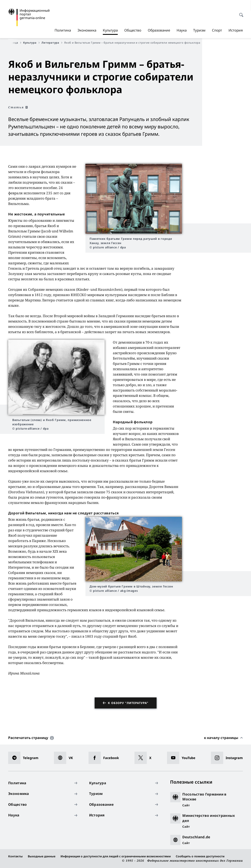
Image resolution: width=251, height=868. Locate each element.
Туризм (199, 30)
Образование (159, 30)
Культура (110, 30)
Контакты (15, 856)
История (236, 30)
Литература (52, 43)
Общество (133, 30)
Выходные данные (42, 856)
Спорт (217, 30)
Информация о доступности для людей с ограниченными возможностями (116, 856)
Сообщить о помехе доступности (200, 856)
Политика (63, 30)
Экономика (87, 30)
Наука (182, 30)
